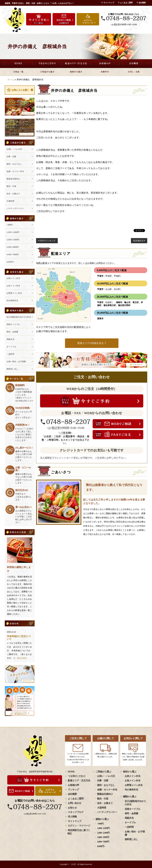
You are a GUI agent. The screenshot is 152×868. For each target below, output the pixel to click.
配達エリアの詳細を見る (91, 343)
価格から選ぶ (76, 72)
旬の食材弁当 (12, 300)
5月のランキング (48, 241)
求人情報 (72, 817)
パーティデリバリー (15, 208)
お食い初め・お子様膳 (16, 361)
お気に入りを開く (20, 90)
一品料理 (10, 354)
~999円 (10, 225)
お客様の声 (105, 64)
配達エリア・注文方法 (76, 64)
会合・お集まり (13, 194)
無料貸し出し (12, 369)
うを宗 (73, 864)
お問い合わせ (75, 803)
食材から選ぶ (130, 772)
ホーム (11, 79)
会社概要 (142, 3)
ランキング (73, 790)
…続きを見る (21, 658)
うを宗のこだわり (47, 64)
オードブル (11, 347)
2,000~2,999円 (13, 240)
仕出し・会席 (134, 72)
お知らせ (72, 808)
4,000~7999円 (13, 254)
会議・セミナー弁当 (15, 171)
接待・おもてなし (14, 164)
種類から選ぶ (130, 797)
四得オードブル (13, 324)
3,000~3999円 (13, 247)
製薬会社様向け (13, 179)
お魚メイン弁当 (13, 286)
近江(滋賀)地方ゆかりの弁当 (19, 317)
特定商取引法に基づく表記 (79, 832)
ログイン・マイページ (79, 826)
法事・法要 (11, 157)
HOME (18, 64)
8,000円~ (10, 262)
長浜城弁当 (138, 241)
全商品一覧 (18, 72)
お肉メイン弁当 (13, 278)
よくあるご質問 (126, 3)
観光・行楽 (11, 186)
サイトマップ (109, 3)
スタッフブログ (76, 812)
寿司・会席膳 (12, 332)
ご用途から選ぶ (47, 72)
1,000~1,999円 (13, 232)
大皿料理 (10, 201)
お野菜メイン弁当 (14, 293)
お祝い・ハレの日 (14, 149)
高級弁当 (105, 72)
